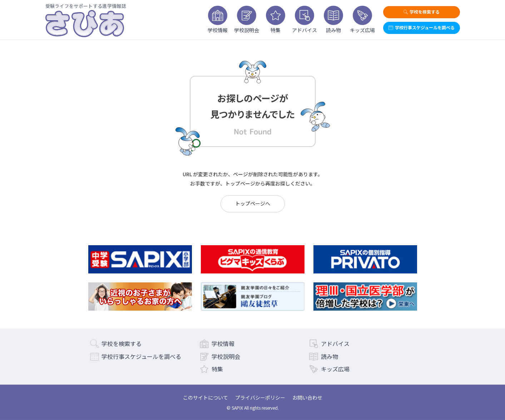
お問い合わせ (307, 397)
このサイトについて (206, 397)
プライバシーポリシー (260, 397)
